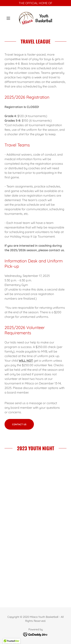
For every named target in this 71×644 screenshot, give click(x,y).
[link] (35, 18)
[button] (9, 18)
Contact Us (19, 424)
